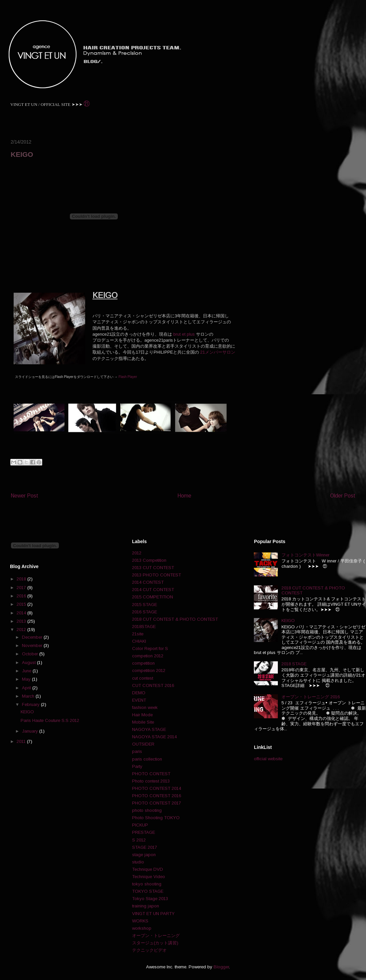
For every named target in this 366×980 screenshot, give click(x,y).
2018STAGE (144, 627)
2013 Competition (149, 560)
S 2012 (139, 840)
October (31, 654)
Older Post (343, 496)
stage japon (144, 855)
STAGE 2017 (145, 847)
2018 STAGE (294, 664)
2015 (22, 604)
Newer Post (24, 496)
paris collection (147, 759)
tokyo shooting (147, 884)
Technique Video (149, 877)
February (31, 704)
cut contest (143, 678)
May (27, 679)
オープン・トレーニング (156, 936)
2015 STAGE (145, 605)
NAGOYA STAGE (149, 729)
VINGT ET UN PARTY (153, 914)
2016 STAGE (145, 612)
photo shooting (147, 810)
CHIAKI (139, 641)
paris (137, 751)
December (33, 637)
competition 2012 (149, 670)
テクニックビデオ (149, 950)
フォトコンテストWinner (305, 555)
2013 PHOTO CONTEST (157, 575)
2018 (22, 579)
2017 (22, 588)
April (27, 688)
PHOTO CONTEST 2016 (157, 796)
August (29, 662)
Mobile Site (143, 722)
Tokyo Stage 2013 (150, 899)
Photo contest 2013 (151, 781)
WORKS (140, 921)
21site (138, 634)
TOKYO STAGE (148, 891)
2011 (22, 741)
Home (184, 496)
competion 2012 (148, 656)
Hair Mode (142, 715)
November (33, 646)
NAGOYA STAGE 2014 (154, 737)
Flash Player (128, 377)
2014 (22, 613)
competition (143, 663)
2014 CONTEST (148, 582)
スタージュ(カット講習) (155, 943)
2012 (22, 630)
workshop (142, 928)
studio (138, 862)
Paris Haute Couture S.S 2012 (50, 720)
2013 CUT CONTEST (153, 568)
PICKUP (140, 825)
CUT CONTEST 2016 (153, 685)
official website (268, 759)
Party (137, 766)
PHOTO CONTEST (151, 774)
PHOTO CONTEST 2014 (157, 788)
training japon (146, 906)
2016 (22, 596)
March (29, 696)
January (31, 731)
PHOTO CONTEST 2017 (157, 803)
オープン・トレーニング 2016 (311, 697)
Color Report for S (150, 649)
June (27, 671)
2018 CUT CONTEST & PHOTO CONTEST (175, 619)
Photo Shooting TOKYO (156, 818)
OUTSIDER (143, 744)
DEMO (139, 693)
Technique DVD (148, 869)
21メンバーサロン (218, 352)
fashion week (145, 707)
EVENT (139, 700)
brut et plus (184, 334)
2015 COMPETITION (153, 597)
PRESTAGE (144, 832)
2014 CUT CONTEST (153, 590)
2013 (22, 621)
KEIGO (27, 712)
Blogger (221, 967)
